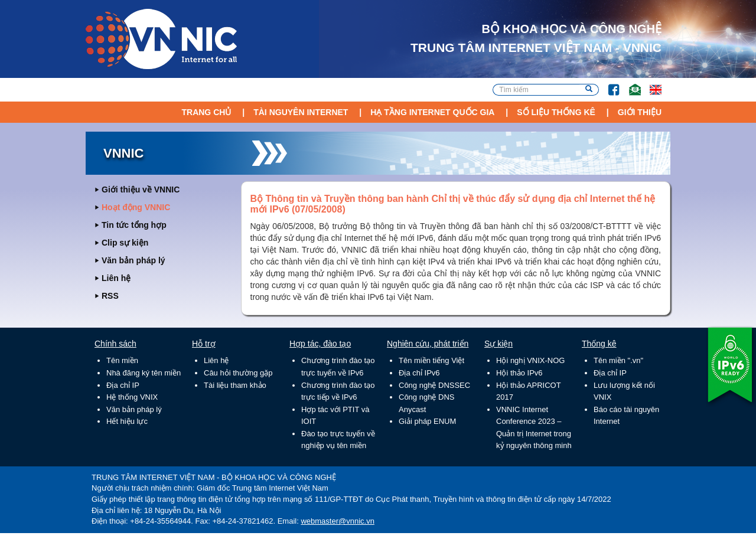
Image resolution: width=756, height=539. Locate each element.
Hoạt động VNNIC (136, 207)
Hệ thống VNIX (132, 397)
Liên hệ (116, 278)
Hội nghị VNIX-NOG (530, 360)
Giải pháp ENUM (427, 421)
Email (630, 84)
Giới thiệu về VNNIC (141, 190)
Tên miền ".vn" (618, 360)
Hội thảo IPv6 (519, 373)
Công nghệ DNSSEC (434, 385)
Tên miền (122, 360)
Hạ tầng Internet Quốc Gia (432, 112)
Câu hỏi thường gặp (238, 373)
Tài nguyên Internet (301, 112)
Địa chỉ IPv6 (419, 373)
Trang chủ (206, 112)
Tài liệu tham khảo (235, 385)
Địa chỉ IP (123, 385)
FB (608, 84)
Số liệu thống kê (556, 112)
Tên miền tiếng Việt (431, 360)
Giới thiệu (640, 112)
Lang (650, 84)
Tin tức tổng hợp (134, 225)
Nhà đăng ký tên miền (144, 373)
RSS (110, 296)
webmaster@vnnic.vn (337, 521)
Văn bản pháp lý (133, 260)
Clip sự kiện (125, 243)
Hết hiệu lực (127, 421)
